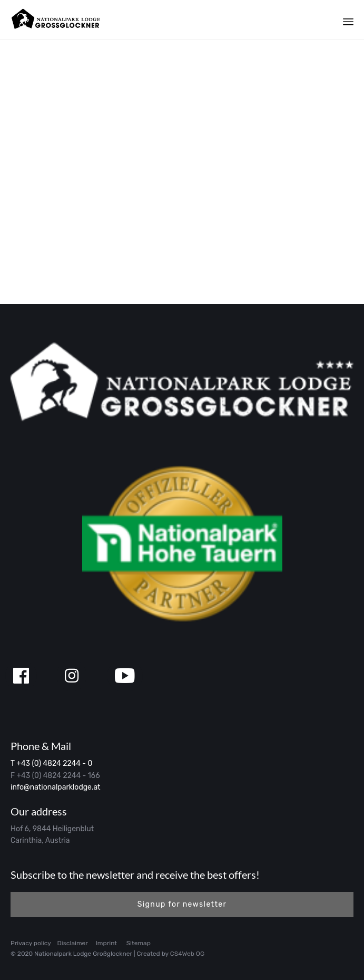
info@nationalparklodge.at (56, 787)
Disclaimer (73, 943)
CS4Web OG (187, 954)
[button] (182, 905)
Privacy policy (31, 943)
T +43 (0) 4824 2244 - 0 (51, 763)
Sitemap (139, 943)
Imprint (106, 943)
